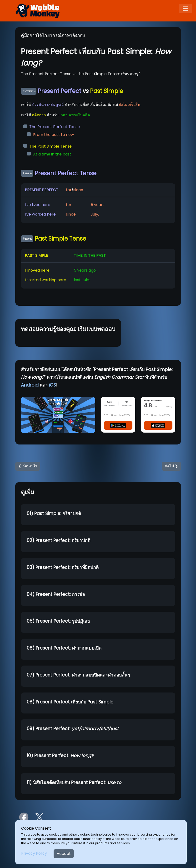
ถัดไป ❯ (171, 466)
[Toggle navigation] (186, 9)
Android (30, 385)
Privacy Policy (34, 853)
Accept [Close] (64, 854)
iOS (52, 385)
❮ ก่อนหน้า (28, 466)
